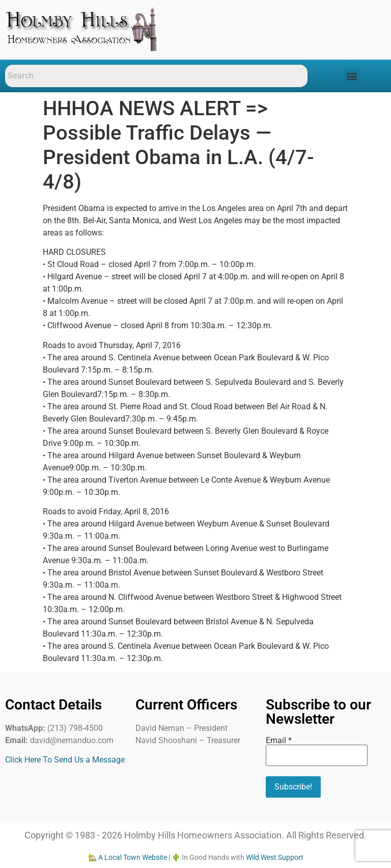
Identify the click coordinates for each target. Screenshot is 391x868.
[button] (352, 76)
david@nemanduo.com (72, 740)
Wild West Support (275, 857)
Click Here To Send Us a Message (65, 760)
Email (279, 741)
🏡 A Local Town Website (128, 857)
